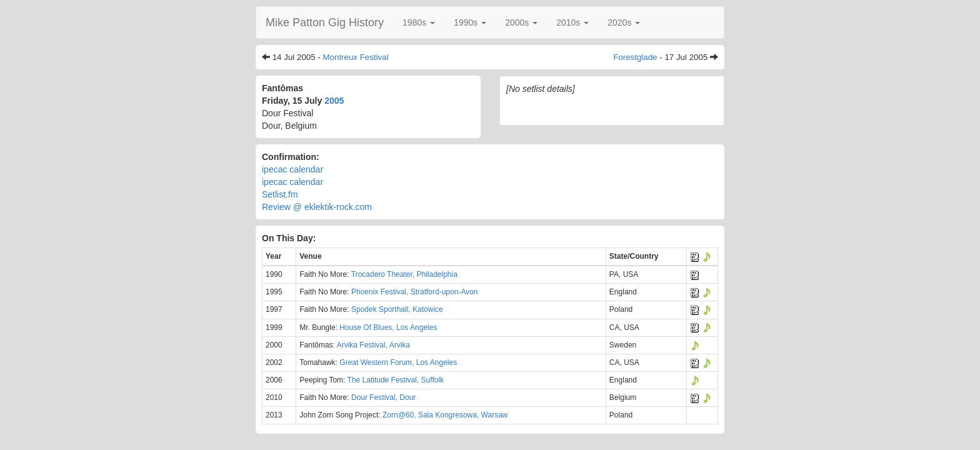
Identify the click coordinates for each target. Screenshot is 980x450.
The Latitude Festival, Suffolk (396, 380)
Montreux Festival (355, 57)
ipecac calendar (292, 169)
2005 (334, 101)
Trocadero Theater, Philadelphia (404, 274)
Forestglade (635, 57)
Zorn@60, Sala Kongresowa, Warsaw (445, 415)
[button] (419, 22)
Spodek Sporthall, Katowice (397, 309)
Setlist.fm (280, 194)
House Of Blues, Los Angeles (388, 327)
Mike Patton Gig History (325, 22)
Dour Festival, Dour (383, 397)
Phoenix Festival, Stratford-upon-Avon (415, 292)
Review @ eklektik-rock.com (317, 207)
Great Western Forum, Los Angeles (398, 362)
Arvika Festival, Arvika (373, 345)
